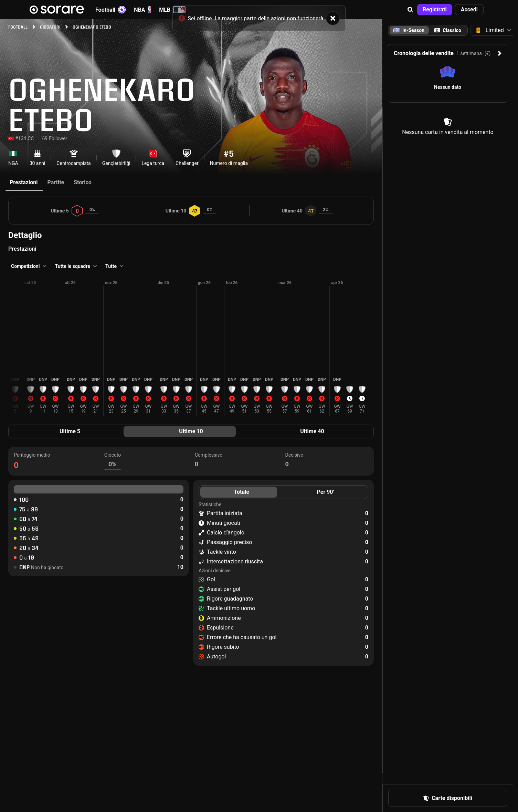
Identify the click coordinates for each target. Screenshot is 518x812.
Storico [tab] (83, 182)
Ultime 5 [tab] (70, 431)
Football (110, 10)
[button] (410, 10)
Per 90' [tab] (325, 492)
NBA (142, 10)
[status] (259, 15)
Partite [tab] (56, 182)
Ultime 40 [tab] (312, 431)
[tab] (448, 30)
